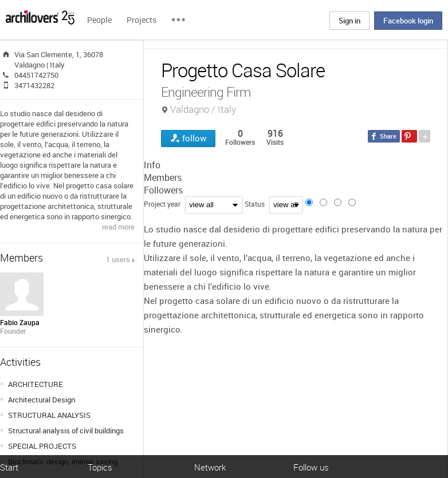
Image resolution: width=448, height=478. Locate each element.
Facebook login (408, 21)
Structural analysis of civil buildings (66, 430)
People (99, 20)
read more (118, 227)
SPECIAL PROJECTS (42, 446)
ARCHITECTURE (36, 384)
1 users (118, 259)
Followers (163, 190)
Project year (162, 204)
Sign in (349, 21)
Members (163, 177)
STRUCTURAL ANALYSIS (49, 415)
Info (152, 165)
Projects (142, 20)
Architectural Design (42, 400)
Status (255, 204)
